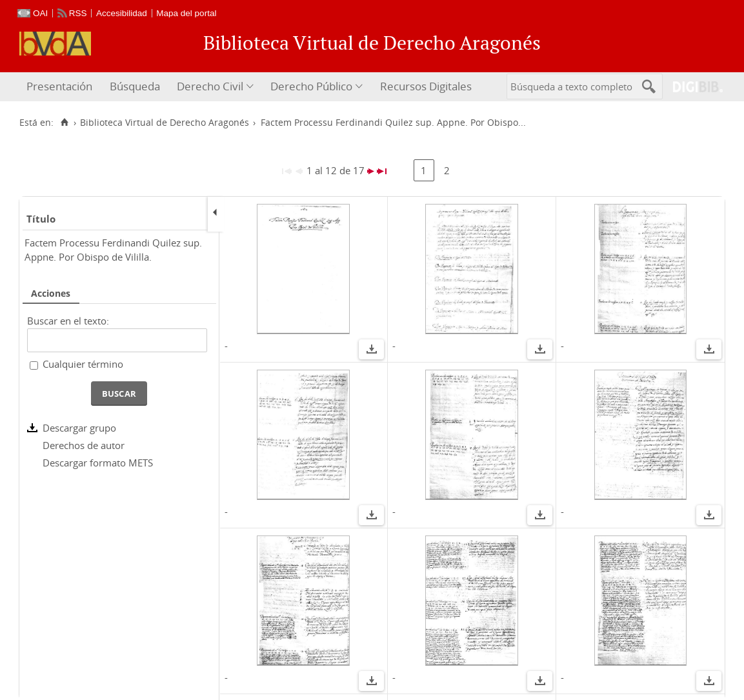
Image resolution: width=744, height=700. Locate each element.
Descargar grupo (79, 428)
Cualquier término (83, 364)
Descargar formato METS (98, 463)
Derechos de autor (84, 445)
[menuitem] (61, 87)
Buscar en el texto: (68, 321)
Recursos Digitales (426, 86)
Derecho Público (311, 86)
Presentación (59, 86)
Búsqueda (135, 86)
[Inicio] (64, 123)
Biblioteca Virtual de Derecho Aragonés (165, 123)
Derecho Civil (210, 86)
